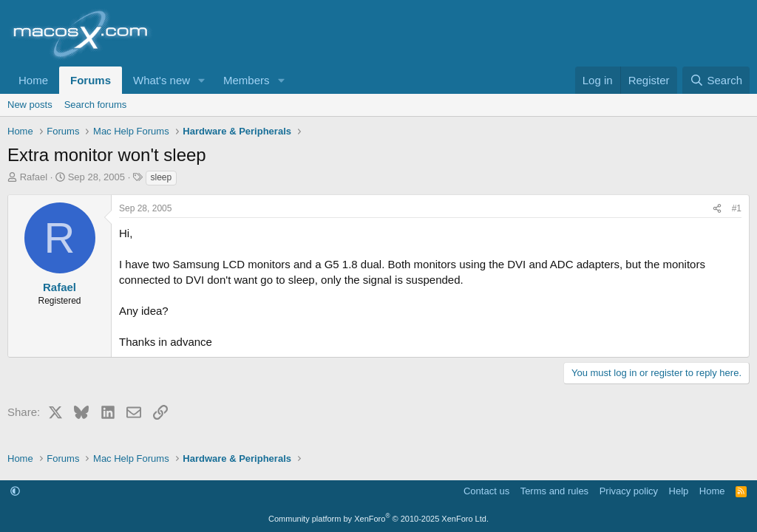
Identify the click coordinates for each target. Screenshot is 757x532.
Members (247, 80)
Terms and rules (554, 491)
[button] (202, 80)
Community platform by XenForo (378, 519)
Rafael (34, 177)
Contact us (486, 491)
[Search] (716, 80)
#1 (737, 208)
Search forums (96, 105)
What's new (162, 80)
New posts (30, 105)
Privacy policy (629, 491)
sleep (162, 177)
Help (679, 491)
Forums (91, 80)
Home (33, 80)
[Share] (717, 209)
